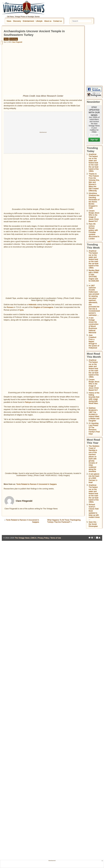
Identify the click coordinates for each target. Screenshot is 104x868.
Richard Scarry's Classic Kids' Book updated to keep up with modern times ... (94, 512)
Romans (10, 307)
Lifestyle (39, 21)
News (9, 21)
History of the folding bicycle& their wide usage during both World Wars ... (94, 399)
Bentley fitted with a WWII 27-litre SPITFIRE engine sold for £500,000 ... (94, 277)
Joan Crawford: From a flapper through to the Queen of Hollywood (94, 341)
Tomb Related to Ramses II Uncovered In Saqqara (36, 484)
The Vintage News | (23, 538)
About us (48, 21)
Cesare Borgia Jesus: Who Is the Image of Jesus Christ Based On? (94, 216)
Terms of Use (56, 538)
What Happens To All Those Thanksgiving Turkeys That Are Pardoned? (64, 521)
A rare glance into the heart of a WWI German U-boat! (94, 478)
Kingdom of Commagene (43, 307)
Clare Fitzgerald (17, 42)
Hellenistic (32, 305)
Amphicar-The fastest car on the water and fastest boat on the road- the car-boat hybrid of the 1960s (94, 163)
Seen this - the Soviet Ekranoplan (93, 524)
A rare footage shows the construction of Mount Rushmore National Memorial (94, 325)
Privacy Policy (43, 538)
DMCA (33, 538)
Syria (21, 310)
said (49, 241)
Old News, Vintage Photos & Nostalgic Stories (23, 17)
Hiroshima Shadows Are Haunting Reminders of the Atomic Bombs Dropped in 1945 (94, 201)
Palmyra (28, 402)
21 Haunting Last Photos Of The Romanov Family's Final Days (94, 429)
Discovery (17, 21)
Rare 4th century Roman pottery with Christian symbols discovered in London (94, 231)
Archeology (14, 39)
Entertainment (28, 21)
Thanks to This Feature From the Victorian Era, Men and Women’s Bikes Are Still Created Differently (94, 182)
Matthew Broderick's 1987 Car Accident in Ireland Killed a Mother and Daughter (94, 414)
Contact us (57, 21)
